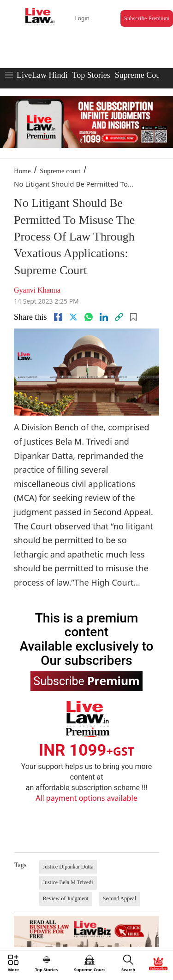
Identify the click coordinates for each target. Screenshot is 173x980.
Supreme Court (140, 75)
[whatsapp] (89, 317)
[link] (119, 317)
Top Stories (91, 75)
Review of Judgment (66, 898)
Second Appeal (119, 898)
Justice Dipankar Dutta (68, 867)
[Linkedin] (104, 317)
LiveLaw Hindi (42, 75)
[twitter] (73, 317)
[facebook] (58, 317)
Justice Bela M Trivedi (68, 882)
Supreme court (60, 171)
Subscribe (86, 681)
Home (22, 171)
